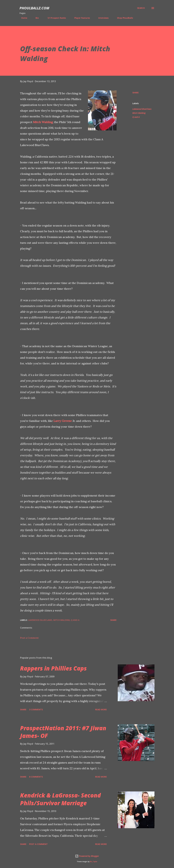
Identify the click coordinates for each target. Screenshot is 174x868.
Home (22, 18)
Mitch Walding (43, 122)
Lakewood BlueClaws (142, 109)
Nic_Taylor (94, 862)
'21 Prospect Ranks (55, 18)
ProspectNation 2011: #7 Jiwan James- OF (63, 732)
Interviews (102, 18)
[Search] (141, 8)
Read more (101, 709)
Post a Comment (29, 638)
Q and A (136, 117)
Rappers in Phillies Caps (53, 668)
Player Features (80, 18)
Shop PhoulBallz (123, 18)
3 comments (36, 709)
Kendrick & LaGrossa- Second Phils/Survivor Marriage (60, 799)
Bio (35, 18)
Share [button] (136, 93)
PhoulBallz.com (34, 8)
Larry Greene (63, 421)
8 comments (36, 777)
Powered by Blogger (87, 856)
